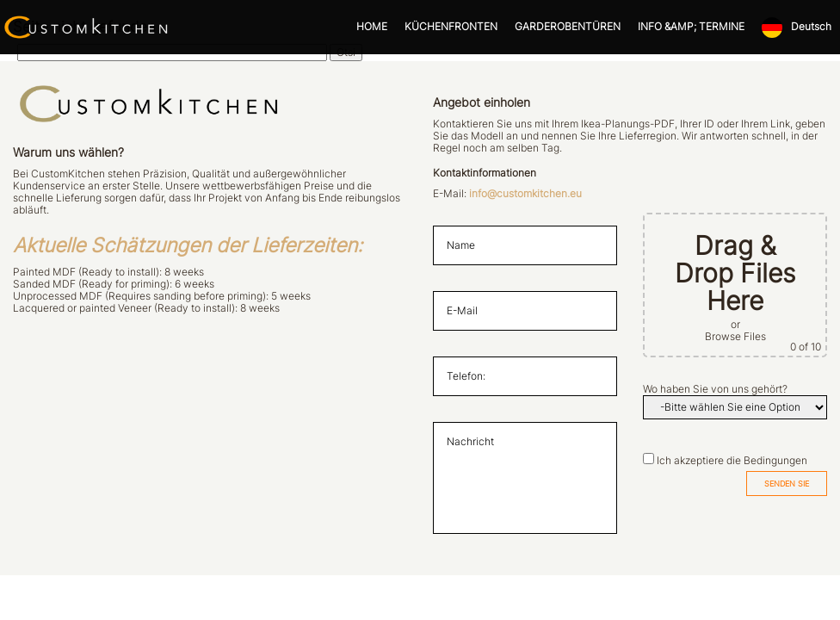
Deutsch (811, 27)
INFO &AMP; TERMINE (691, 27)
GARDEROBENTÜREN (568, 27)
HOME (372, 27)
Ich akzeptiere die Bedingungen (732, 461)
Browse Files (735, 337)
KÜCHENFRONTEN (451, 27)
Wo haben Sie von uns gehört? (715, 389)
